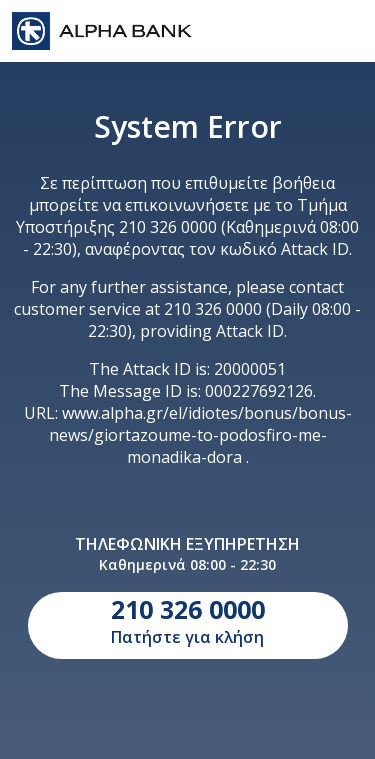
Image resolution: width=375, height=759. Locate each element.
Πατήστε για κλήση (188, 620)
